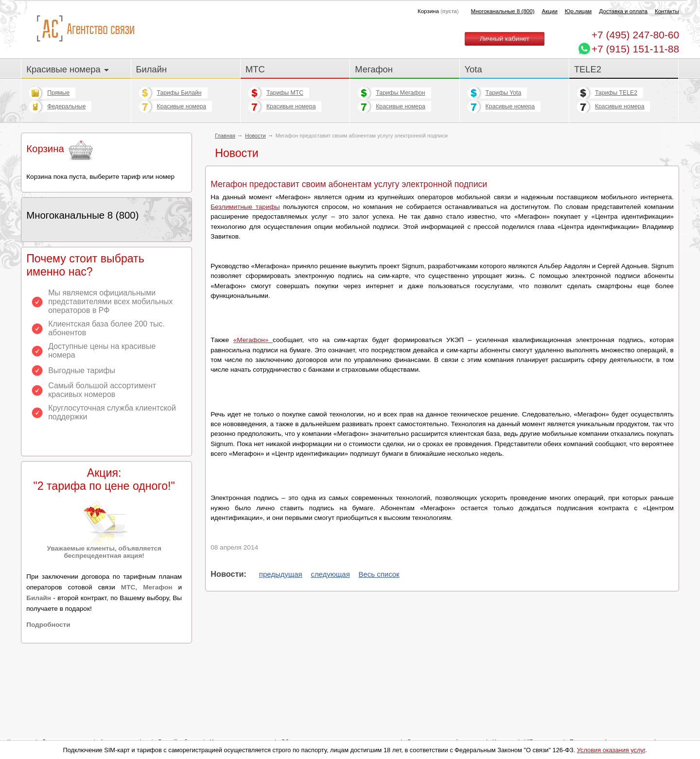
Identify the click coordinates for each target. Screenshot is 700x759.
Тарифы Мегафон (400, 93)
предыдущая (281, 574)
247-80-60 (635, 35)
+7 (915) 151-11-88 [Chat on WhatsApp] (635, 49)
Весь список (379, 574)
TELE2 (588, 69)
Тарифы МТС (285, 93)
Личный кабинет (505, 39)
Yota (473, 69)
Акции (550, 11)
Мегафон (374, 69)
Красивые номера (68, 69)
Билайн (152, 69)
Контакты (667, 11)
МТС (255, 69)
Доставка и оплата (623, 11)
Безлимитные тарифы (245, 207)
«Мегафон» (253, 340)
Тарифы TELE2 (616, 93)
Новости (255, 136)
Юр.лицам (578, 11)
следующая (330, 574)
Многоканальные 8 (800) (503, 11)
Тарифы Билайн (179, 93)
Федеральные (66, 106)
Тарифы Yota (504, 93)
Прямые (58, 93)
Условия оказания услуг (611, 750)
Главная (225, 136)
